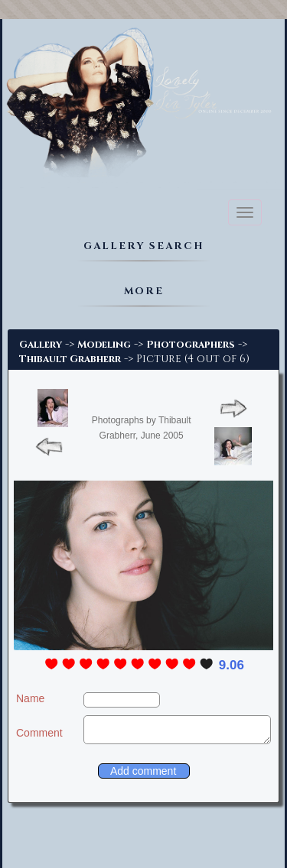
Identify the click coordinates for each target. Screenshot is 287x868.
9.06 (232, 665)
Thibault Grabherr (70, 359)
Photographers (191, 345)
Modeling (104, 345)
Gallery (41, 345)
